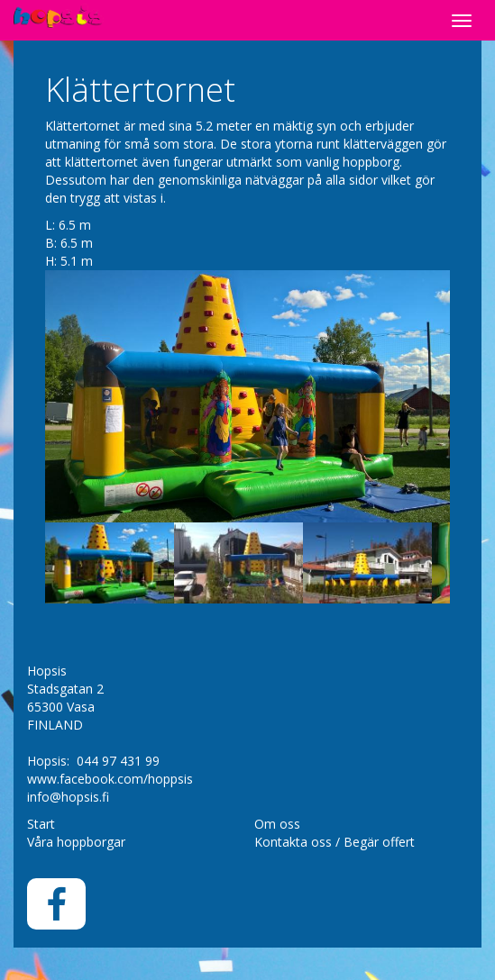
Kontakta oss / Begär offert (335, 842)
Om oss (277, 824)
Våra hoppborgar (76, 842)
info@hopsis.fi (68, 797)
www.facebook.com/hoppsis (110, 779)
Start (41, 824)
